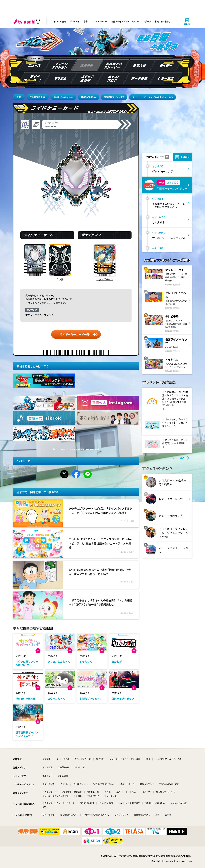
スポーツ (147, 21)
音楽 (85, 21)
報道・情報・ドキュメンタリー (125, 21)
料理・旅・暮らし (163, 21)
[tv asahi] (28, 22)
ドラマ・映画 (60, 21)
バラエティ (74, 21)
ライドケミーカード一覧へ (76, 334)
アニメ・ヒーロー (100, 21)
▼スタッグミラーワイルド (39, 315)
